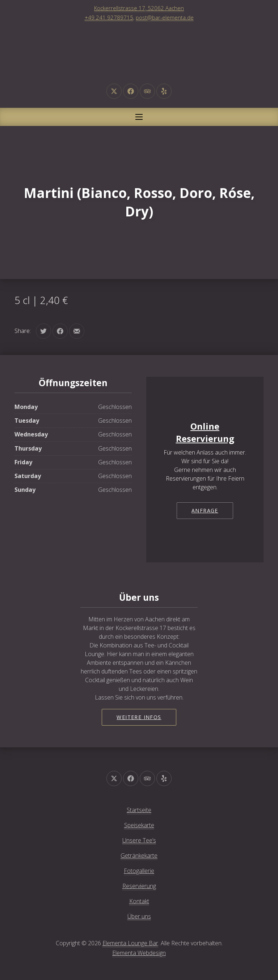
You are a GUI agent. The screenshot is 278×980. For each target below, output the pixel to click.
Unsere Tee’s (139, 840)
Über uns (139, 916)
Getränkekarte (139, 856)
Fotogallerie (139, 871)
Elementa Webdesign (139, 953)
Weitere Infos (139, 717)
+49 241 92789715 (109, 17)
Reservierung (139, 886)
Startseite (139, 810)
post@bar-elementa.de (165, 17)
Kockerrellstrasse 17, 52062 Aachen (139, 8)
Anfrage (205, 510)
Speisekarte (139, 825)
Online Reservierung (205, 432)
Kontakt (139, 901)
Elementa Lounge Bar (130, 943)
